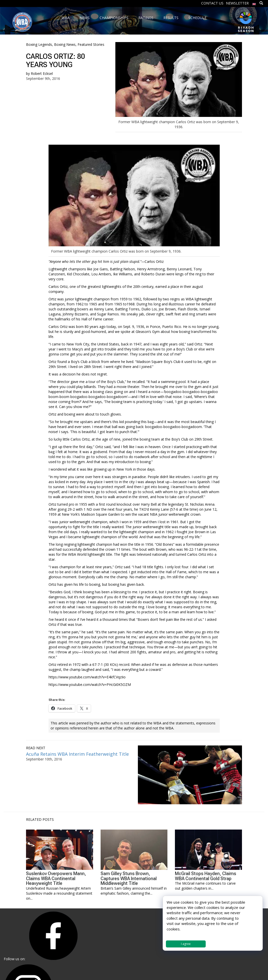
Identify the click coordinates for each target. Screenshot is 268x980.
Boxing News (65, 44)
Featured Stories (91, 44)
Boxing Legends (39, 44)
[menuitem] (254, 3)
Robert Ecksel (42, 73)
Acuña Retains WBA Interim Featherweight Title (77, 754)
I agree (186, 944)
